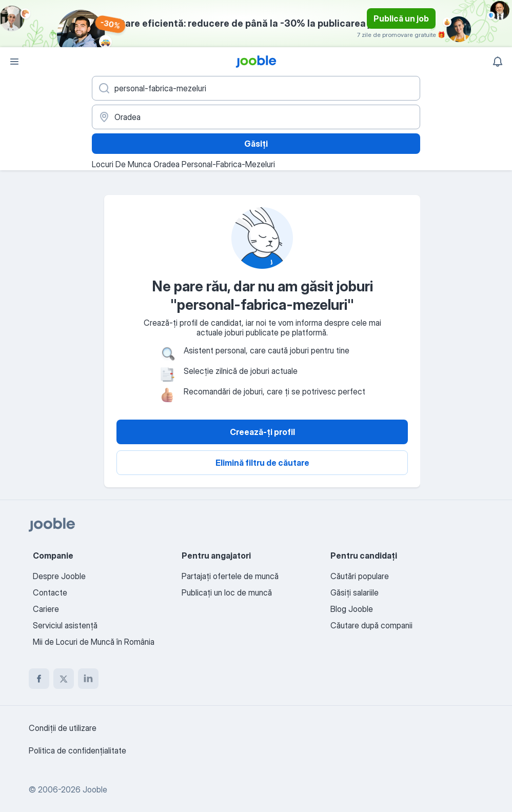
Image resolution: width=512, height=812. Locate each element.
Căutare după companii (371, 625)
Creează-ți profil (262, 432)
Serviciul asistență (65, 625)
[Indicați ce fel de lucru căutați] (256, 88)
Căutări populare (360, 576)
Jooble (95, 789)
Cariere (46, 609)
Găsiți (256, 144)
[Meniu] (14, 62)
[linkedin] (88, 679)
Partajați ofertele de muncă (230, 576)
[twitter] (64, 679)
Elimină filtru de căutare (262, 463)
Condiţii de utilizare (63, 728)
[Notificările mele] (498, 62)
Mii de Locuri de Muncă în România (94, 642)
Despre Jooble (59, 576)
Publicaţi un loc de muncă (227, 592)
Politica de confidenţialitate (77, 750)
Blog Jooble (352, 609)
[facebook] (39, 679)
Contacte (50, 592)
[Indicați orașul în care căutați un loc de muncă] (256, 117)
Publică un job (401, 18)
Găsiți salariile (355, 592)
